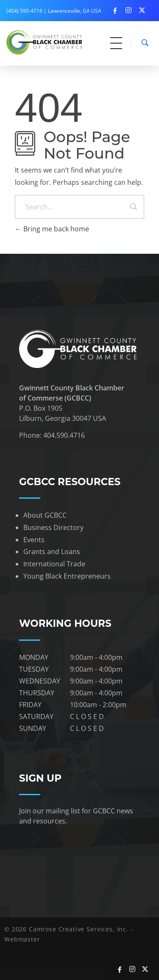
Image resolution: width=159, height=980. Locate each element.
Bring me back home (52, 229)
